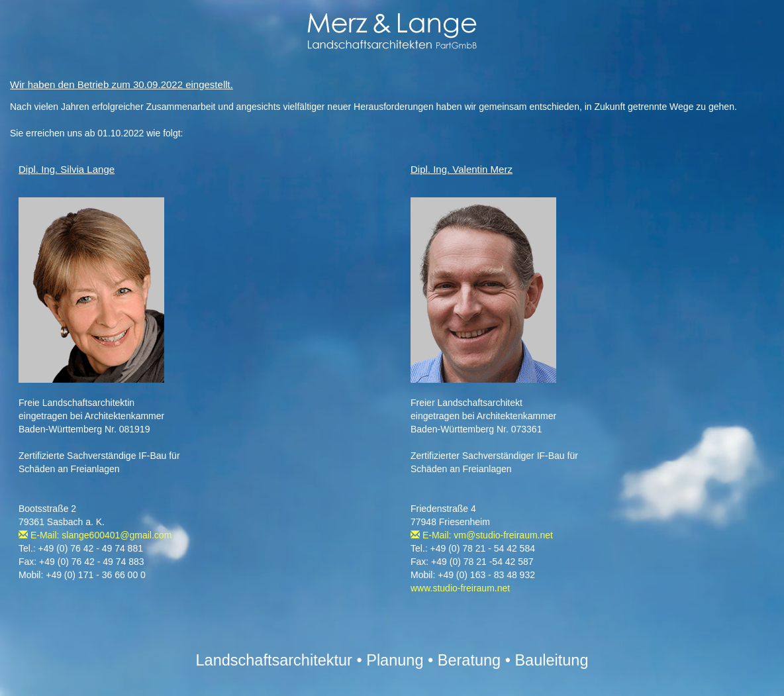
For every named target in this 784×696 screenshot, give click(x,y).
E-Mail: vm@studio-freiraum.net (482, 535)
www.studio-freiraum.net (460, 588)
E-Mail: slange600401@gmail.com (95, 535)
